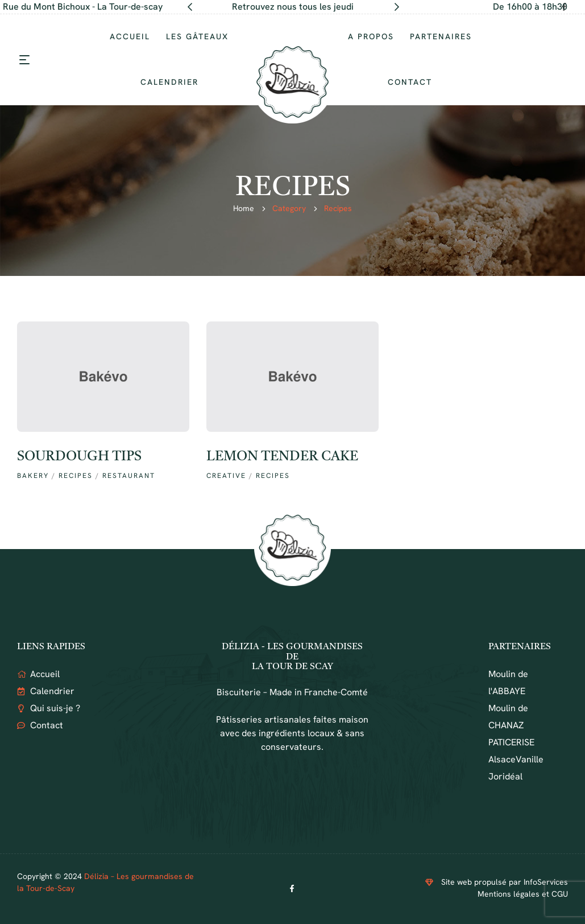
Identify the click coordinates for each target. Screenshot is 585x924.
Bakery (33, 476)
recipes (76, 476)
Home (244, 208)
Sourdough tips (79, 457)
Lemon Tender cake (282, 457)
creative (226, 476)
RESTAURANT (129, 476)
